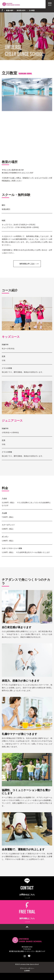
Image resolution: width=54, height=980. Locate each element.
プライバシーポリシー (27, 968)
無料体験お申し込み (27, 264)
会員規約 (27, 971)
